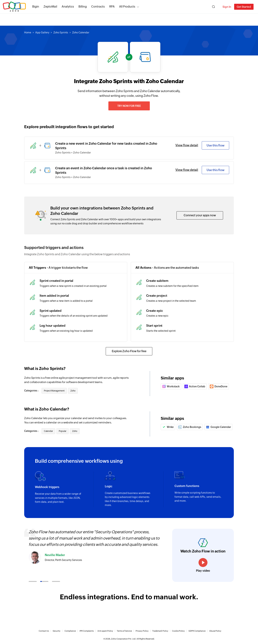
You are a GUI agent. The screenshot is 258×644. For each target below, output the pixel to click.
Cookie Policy (178, 631)
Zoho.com (14, 7)
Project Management (54, 391)
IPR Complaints (87, 631)
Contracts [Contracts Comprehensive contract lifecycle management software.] (98, 7)
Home (28, 32)
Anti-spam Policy (105, 631)
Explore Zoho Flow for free (129, 351)
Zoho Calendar (81, 32)
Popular (63, 431)
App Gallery (42, 32)
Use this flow (216, 145)
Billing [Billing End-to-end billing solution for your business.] (83, 7)
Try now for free (129, 106)
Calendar (48, 431)
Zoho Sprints (61, 32)
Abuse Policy (215, 631)
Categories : (32, 391)
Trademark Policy (160, 631)
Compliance (70, 631)
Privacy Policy (142, 631)
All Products (127, 7)
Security (57, 631)
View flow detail (187, 145)
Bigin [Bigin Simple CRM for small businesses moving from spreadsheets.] (36, 7)
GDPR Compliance (197, 631)
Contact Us (44, 631)
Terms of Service (124, 631)
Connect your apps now (200, 215)
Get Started (244, 7)
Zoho (73, 391)
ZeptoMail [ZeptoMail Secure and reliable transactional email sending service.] (50, 7)
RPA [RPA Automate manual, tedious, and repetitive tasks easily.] (112, 7)
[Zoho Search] (213, 7)
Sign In (227, 7)
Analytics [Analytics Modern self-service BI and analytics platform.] (68, 7)
